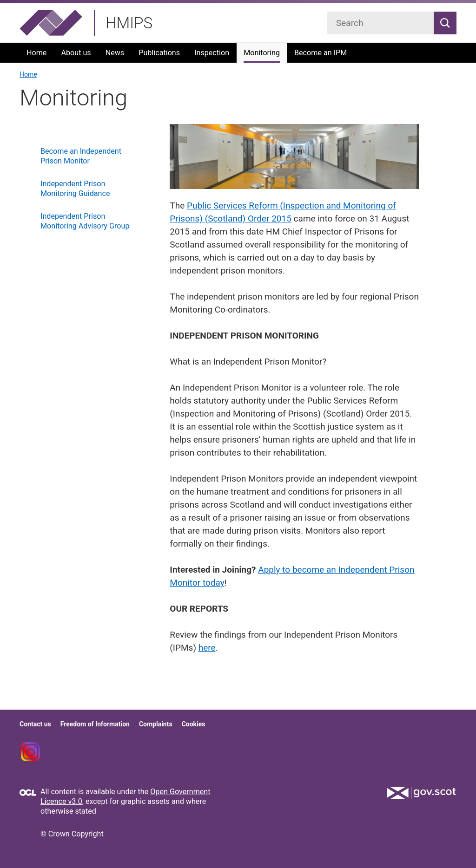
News (115, 53)
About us (76, 53)
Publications (159, 53)
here (207, 648)
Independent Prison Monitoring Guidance (75, 189)
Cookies (194, 724)
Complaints (156, 724)
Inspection (212, 53)
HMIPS (129, 23)
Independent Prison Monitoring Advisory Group (85, 221)
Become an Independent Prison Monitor (81, 156)
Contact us (35, 724)
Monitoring (262, 53)
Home (36, 53)
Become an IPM (321, 53)
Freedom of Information (95, 724)
